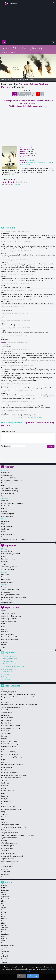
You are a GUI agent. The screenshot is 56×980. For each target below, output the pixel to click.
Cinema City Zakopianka (9, 619)
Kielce (3, 916)
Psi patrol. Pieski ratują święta (11, 809)
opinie (32, 80)
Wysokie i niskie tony (8, 853)
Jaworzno (4, 912)
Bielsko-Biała (6, 888)
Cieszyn (4, 894)
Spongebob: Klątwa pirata (10, 825)
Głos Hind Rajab (7, 733)
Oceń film (17, 185)
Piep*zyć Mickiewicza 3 (9, 506)
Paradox (4, 645)
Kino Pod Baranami (8, 634)
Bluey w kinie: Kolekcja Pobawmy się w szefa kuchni (18, 697)
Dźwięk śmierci (6, 472)
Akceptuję (33, 976)
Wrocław (4, 958)
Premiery (9, 467)
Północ (4, 532)
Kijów (3, 626)
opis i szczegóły (19, 80)
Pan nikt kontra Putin (8, 559)
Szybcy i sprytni (6, 830)
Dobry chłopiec (6, 574)
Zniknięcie (4, 869)
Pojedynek (5, 562)
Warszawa (5, 954)
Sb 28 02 (34, 94)
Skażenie (4, 537)
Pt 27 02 (29, 94)
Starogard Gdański (7, 945)
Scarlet (3, 564)
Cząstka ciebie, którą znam (10, 589)
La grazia (4, 524)
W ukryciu (4, 511)
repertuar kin (9, 80)
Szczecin (4, 947)
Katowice (4, 914)
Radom (4, 932)
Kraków (4, 919)
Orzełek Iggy (5, 529)
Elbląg (3, 901)
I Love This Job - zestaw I (10, 741)
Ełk (2, 903)
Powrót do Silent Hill (8, 806)
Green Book (5, 731)
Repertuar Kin (12, 607)
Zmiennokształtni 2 (8, 493)
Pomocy (4, 804)
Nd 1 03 (38, 94)
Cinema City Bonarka (8, 613)
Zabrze (4, 960)
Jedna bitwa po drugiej (9, 746)
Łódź (3, 923)
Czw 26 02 (24, 94)
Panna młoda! (6, 579)
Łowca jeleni (5, 877)
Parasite (4, 788)
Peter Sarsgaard (25, 164)
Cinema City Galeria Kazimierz (11, 616)
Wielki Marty (5, 851)
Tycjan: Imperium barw (9, 838)
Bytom (3, 892)
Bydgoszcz (5, 890)
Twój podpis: (6, 446)
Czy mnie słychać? (7, 551)
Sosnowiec (5, 943)
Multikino (4, 642)
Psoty (3, 812)
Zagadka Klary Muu (8, 859)
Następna (39, 417)
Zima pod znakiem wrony (10, 491)
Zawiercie (4, 963)
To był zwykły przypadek (9, 488)
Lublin (3, 921)
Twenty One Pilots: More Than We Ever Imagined (18, 835)
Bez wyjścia (5, 587)
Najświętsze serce (7, 483)
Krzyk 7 (4, 556)
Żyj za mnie (5, 496)
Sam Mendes (11, 53)
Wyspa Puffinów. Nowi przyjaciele (12, 856)
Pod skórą (5, 796)
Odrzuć (22, 976)
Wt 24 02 (15, 94)
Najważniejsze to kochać (9, 773)
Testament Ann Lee (8, 600)
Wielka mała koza (7, 516)
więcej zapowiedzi (8, 603)
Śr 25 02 (20, 94)
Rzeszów (4, 938)
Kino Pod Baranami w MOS (10, 639)
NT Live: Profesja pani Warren (11, 778)
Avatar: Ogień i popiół (9, 692)
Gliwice (3, 910)
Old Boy (4, 780)
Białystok (4, 886)
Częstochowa (6, 897)
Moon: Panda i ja (7, 526)
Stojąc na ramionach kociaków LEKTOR (14, 827)
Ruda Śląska (5, 934)
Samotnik (4, 508)
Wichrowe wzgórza (7, 514)
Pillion (3, 485)
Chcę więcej (5, 702)
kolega (3, 342)
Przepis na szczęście (8, 534)
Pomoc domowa (7, 801)
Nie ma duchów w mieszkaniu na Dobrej (15, 597)
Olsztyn (4, 925)
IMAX (3, 624)
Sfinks (3, 647)
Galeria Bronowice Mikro (9, 621)
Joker (3, 749)
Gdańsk (4, 905)
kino (13, 3)
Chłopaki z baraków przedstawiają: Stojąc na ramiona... (20, 705)
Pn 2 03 (42, 94)
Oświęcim (4, 927)
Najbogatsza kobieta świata (11, 595)
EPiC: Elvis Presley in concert (11, 554)
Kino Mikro (5, 632)
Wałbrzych (5, 956)
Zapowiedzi (11, 546)
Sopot (3, 941)
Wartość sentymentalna (9, 567)
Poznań (4, 930)
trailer (27, 80)
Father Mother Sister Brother (11, 728)
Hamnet (4, 736)
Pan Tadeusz (6, 786)
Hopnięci (4, 577)
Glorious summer (7, 475)
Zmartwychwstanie (8, 569)
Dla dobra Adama (7, 718)
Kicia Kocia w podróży (9, 478)
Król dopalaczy (6, 592)
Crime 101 (5, 501)
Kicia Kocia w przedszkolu (10, 754)
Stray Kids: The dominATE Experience (14, 539)
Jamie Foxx (29, 162)
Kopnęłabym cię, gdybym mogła (12, 480)
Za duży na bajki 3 (7, 582)
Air (2, 689)
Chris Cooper (49, 162)
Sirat (3, 820)
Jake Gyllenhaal (39, 162)
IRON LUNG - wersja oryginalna (12, 744)
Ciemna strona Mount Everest (11, 707)
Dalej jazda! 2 (6, 521)
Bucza (3, 699)
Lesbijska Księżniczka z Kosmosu (12, 503)
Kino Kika (4, 629)
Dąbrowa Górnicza (7, 899)
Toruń (3, 949)
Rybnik (3, 936)
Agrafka (4, 611)
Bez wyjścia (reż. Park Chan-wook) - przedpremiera (18, 694)
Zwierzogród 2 (6, 872)
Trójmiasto (5, 952)
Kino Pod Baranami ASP (9, 637)
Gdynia (3, 908)
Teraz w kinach (13, 686)
